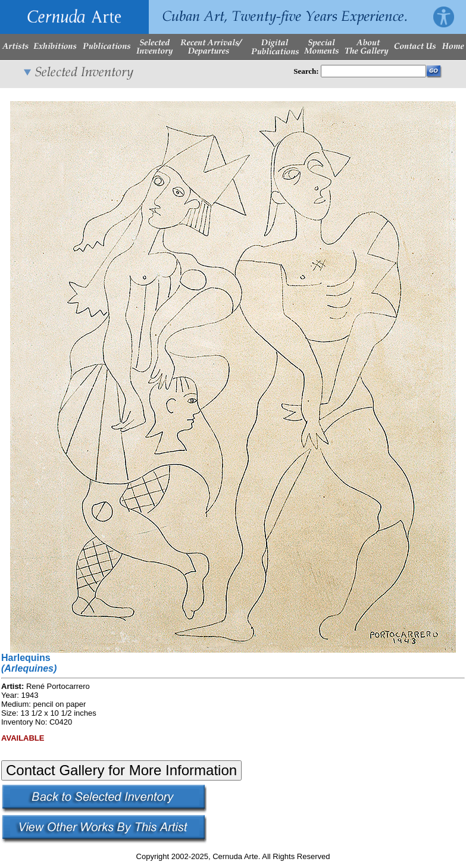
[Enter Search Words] (373, 71)
